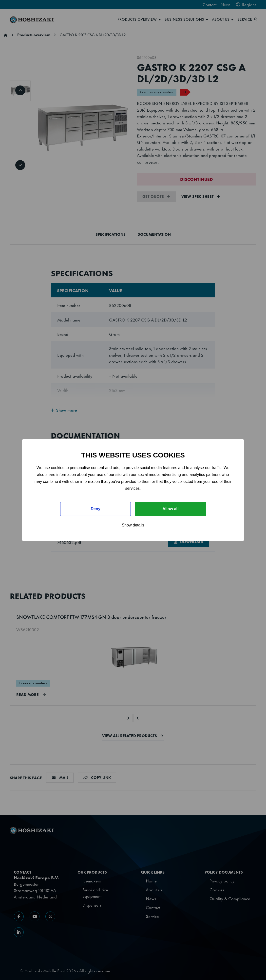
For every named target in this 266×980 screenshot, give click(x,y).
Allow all (171, 509)
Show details (133, 525)
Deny (95, 509)
